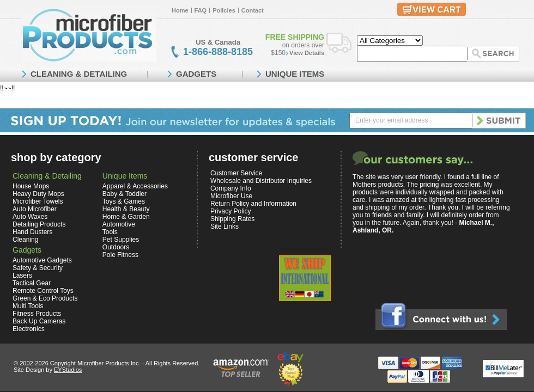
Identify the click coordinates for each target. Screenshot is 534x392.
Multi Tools (28, 306)
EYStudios (68, 370)
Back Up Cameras (39, 321)
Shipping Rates (232, 219)
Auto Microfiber (35, 209)
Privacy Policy (231, 211)
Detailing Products (39, 224)
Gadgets (27, 250)
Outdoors (116, 247)
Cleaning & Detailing (47, 176)
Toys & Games (124, 201)
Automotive (119, 224)
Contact (253, 10)
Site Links (224, 226)
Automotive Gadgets (42, 260)
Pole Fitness (120, 255)
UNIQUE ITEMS (295, 74)
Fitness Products (37, 314)
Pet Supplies (121, 240)
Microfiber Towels (38, 201)
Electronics (29, 329)
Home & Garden (126, 217)
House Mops (31, 186)
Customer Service (236, 173)
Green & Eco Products (45, 298)
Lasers (22, 275)
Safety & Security (38, 268)
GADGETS (196, 74)
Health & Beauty (126, 209)
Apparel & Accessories (135, 186)
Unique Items (125, 176)
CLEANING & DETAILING (79, 74)
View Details (307, 53)
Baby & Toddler (125, 194)
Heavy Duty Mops (38, 194)
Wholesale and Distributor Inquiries (261, 181)
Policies (224, 10)
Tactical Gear (32, 283)
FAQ (201, 10)
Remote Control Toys (43, 291)
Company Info (231, 188)
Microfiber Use (231, 196)
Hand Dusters (32, 232)
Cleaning (25, 240)
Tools (110, 232)
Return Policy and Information (253, 204)
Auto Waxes (30, 217)
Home (180, 10)
